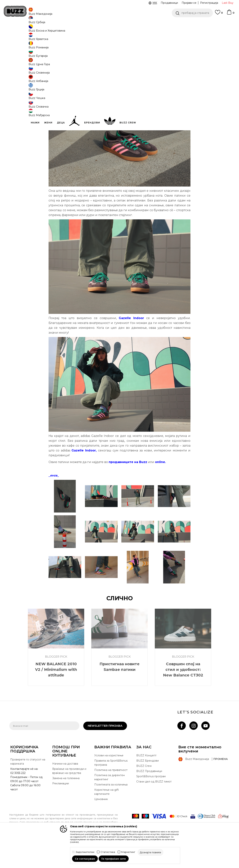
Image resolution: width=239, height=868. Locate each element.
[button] (192, 13)
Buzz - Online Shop (20, 30)
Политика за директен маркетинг (110, 805)
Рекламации (61, 811)
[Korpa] (230, 14)
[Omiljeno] (219, 14)
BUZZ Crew (144, 794)
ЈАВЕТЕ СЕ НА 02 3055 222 (72, 24)
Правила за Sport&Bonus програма (111, 790)
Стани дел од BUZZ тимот (154, 809)
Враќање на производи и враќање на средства (69, 799)
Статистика (108, 852)
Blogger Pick (53, 30)
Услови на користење (109, 783)
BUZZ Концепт (146, 783)
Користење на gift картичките (107, 819)
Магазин (38, 30)
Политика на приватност (111, 798)
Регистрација (209, 3)
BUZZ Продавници (149, 799)
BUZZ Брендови (148, 788)
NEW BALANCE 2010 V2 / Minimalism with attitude (56, 697)
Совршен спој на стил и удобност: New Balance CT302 (183, 697)
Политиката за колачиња (111, 812)
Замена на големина (66, 806)
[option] (119, 24)
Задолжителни (85, 852)
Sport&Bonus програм (151, 804)
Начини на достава (65, 791)
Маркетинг (128, 852)
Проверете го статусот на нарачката (28, 789)
